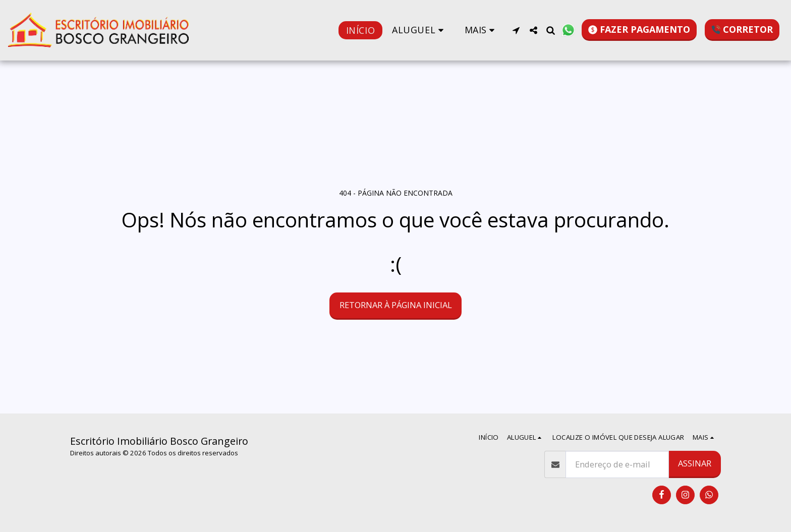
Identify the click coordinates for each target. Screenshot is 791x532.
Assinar (695, 463)
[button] (420, 30)
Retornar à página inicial (396, 305)
